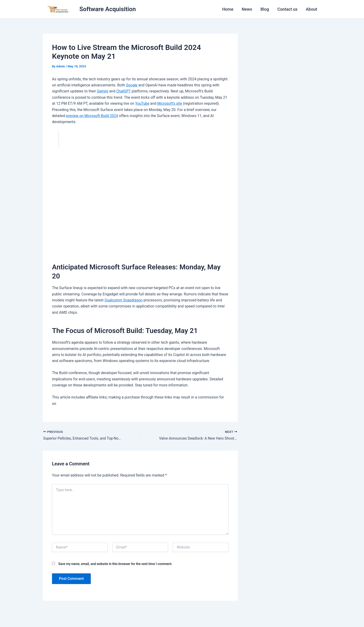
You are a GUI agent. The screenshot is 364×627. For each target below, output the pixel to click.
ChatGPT (124, 91)
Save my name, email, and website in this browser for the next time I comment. (115, 564)
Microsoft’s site (170, 103)
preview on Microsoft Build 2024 (93, 116)
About (312, 9)
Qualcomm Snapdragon (124, 300)
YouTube (142, 103)
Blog (265, 9)
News (247, 9)
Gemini (103, 91)
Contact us (288, 9)
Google (132, 85)
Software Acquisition (108, 9)
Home (228, 9)
